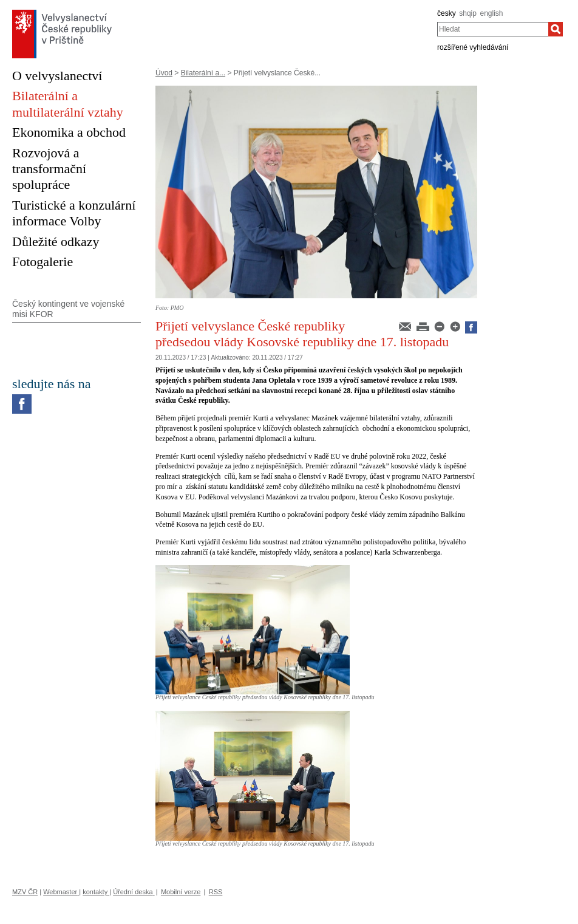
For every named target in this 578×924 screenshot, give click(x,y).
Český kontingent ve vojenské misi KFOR (68, 309)
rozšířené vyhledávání (473, 47)
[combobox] (493, 29)
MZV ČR (25, 892)
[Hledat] (556, 29)
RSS (216, 892)
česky (447, 13)
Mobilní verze (181, 892)
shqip (468, 13)
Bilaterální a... (203, 73)
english (492, 13)
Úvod (164, 73)
